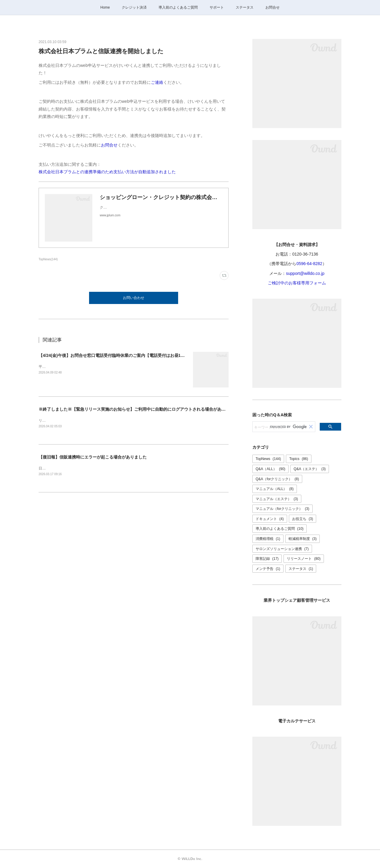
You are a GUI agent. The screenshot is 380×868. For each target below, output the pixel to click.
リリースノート (304, 559)
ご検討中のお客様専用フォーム (297, 283)
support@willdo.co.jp (305, 273)
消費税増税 (268, 539)
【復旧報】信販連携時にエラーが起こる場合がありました (93, 457)
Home (105, 7)
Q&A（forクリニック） (277, 479)
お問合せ (273, 7)
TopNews (268, 459)
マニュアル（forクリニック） (282, 509)
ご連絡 (157, 82)
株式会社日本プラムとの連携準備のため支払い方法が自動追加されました (107, 172)
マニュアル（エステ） (277, 499)
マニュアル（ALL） (275, 489)
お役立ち (303, 519)
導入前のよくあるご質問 (178, 7)
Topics (299, 459)
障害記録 (267, 559)
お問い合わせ (134, 298)
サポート (217, 7)
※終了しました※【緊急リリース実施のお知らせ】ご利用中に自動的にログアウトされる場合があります (136, 409)
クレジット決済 (134, 7)
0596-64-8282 (309, 264)
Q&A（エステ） (310, 469)
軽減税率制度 (303, 539)
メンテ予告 (268, 569)
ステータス (245, 7)
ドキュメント (270, 519)
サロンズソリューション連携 (282, 549)
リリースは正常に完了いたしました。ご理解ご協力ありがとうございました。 (101, 420)
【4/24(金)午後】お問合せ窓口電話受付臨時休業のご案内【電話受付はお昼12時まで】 (119, 355)
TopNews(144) (48, 259)
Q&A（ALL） (270, 469)
